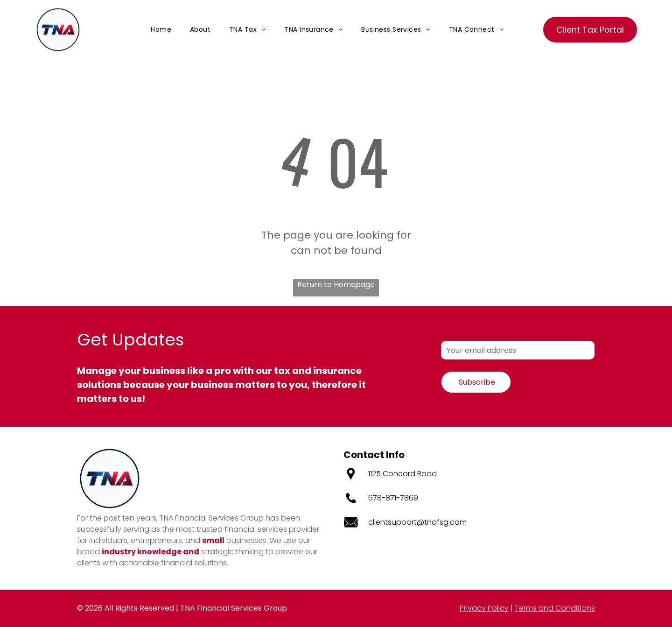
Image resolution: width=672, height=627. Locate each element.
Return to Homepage (336, 285)
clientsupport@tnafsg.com (417, 522)
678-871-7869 (393, 498)
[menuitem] (161, 30)
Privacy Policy (484, 608)
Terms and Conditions (555, 608)
